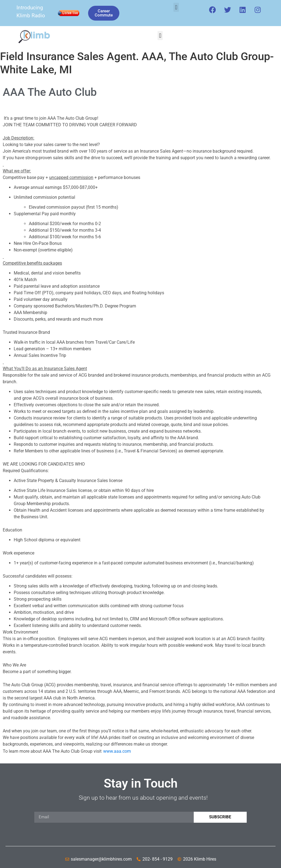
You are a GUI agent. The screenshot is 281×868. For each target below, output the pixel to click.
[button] (176, 7)
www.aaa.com (117, 751)
